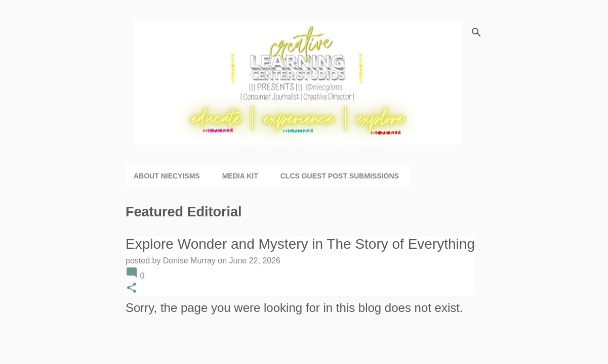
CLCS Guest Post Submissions (340, 176)
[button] (132, 289)
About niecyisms (167, 176)
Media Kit (240, 176)
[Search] (476, 32)
